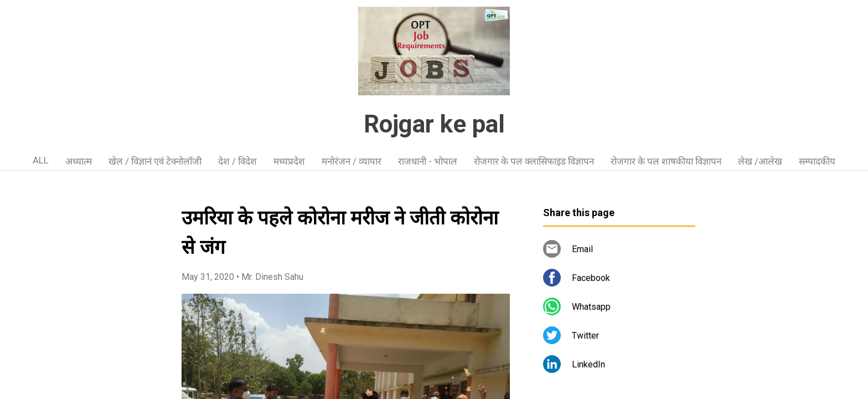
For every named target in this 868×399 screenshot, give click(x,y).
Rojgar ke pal (434, 124)
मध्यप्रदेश (289, 161)
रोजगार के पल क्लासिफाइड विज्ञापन (534, 161)
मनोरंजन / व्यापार (352, 161)
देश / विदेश (237, 161)
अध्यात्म (79, 161)
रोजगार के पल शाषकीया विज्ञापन (666, 161)
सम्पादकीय (817, 161)
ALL (41, 160)
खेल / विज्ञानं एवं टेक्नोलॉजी (155, 161)
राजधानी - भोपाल (428, 161)
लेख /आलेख (760, 161)
